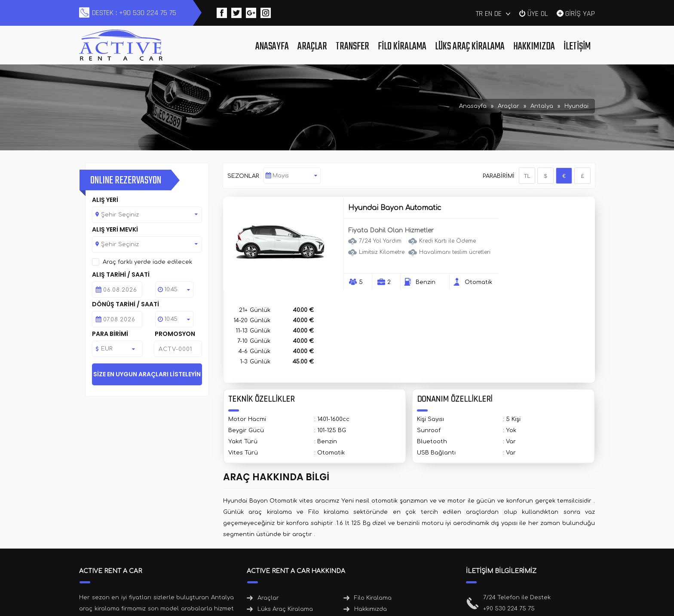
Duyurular (272, 540)
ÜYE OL (538, 13)
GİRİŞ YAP (580, 13)
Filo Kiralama (402, 47)
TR (479, 14)
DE (498, 14)
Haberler (368, 529)
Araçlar (312, 47)
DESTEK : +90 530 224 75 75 (134, 13)
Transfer (352, 47)
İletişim (577, 47)
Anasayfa (272, 47)
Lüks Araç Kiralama (470, 47)
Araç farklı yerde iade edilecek (147, 262)
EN (489, 14)
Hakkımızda (534, 47)
